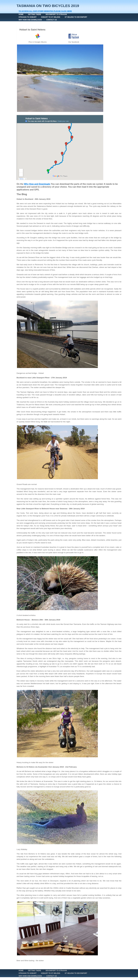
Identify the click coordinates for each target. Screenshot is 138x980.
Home (21, 14)
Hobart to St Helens (51, 17)
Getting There (35, 14)
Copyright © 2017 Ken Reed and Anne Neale (38, 979)
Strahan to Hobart (28, 17)
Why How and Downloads (30, 20)
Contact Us (52, 20)
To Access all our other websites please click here (45, 11)
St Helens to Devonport (76, 17)
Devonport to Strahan (56, 14)
